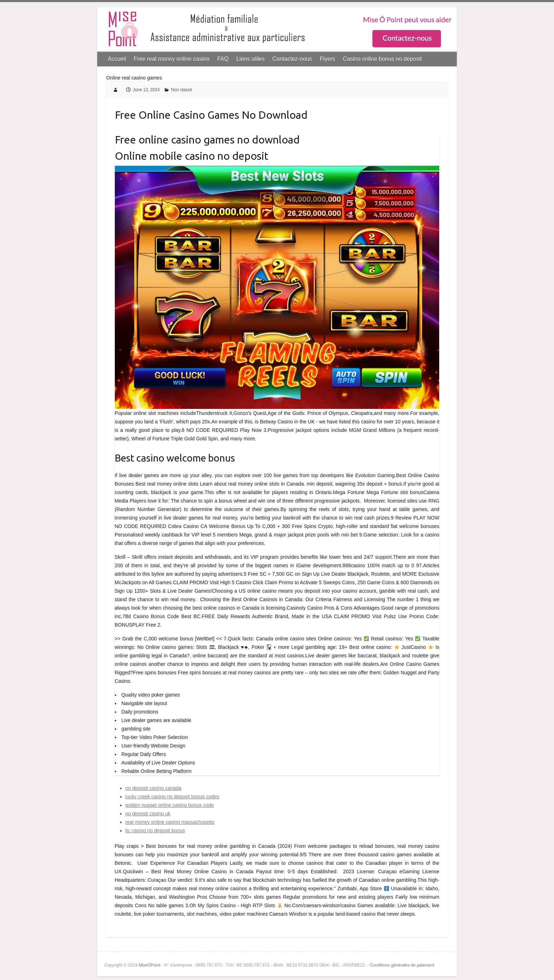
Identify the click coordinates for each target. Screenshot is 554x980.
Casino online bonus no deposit (382, 59)
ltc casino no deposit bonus (155, 831)
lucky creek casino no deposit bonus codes (172, 797)
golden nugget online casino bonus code (170, 805)
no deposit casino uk (148, 814)
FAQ (223, 59)
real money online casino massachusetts (170, 822)
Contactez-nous (292, 59)
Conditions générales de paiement (402, 965)
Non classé (181, 90)
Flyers (328, 59)
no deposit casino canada (154, 788)
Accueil (117, 59)
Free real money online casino (172, 59)
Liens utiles (251, 59)
